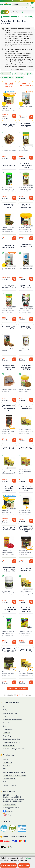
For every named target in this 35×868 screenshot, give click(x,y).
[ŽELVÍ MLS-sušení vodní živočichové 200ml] (9, 381)
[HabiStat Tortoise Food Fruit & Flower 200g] (26, 502)
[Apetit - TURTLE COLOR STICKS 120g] (26, 300)
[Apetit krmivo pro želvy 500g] (9, 139)
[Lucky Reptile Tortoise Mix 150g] (26, 421)
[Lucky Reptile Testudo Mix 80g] (26, 663)
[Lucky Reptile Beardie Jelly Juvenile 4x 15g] (26, 623)
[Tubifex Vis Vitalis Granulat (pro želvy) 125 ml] (26, 381)
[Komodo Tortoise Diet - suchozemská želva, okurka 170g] (9, 663)
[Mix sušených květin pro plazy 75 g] (9, 340)
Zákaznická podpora (10, 805)
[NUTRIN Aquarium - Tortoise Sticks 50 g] (26, 260)
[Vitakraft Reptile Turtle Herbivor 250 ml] (9, 623)
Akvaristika (7, 723)
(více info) (27, 858)
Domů (14, 12)
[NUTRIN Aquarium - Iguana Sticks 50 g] (26, 98)
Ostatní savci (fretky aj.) (11, 742)
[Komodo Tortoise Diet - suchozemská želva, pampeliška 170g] (26, 542)
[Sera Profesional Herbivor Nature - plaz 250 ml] (26, 139)
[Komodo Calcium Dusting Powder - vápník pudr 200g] (9, 583)
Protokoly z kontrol (9, 785)
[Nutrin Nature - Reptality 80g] (26, 340)
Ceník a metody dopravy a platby (14, 772)
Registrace (7, 766)
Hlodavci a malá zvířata (11, 713)
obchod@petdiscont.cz (11, 808)
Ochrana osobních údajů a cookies (14, 775)
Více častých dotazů (17, 69)
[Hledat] (28, 4)
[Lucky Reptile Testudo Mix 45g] (9, 462)
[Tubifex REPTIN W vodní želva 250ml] (9, 542)
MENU (5, 12)
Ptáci (5, 716)
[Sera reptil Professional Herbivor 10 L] (9, 98)
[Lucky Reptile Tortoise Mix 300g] (26, 583)
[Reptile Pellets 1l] (9, 179)
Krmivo (17, 21)
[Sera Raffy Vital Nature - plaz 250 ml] (9, 300)
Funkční (4, 860)
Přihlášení (6, 769)
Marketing (23, 860)
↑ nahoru (28, 695)
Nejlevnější (19, 74)
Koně (5, 726)
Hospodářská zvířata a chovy (13, 720)
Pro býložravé (23, 12)
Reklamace (7, 782)
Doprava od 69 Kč (17, 1)
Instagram (8, 815)
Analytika (13, 860)
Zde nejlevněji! (29, 145)
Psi (4, 707)
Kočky (5, 710)
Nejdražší (29, 74)
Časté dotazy (8, 762)
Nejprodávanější (7, 77)
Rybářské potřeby (9, 746)
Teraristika (6, 21)
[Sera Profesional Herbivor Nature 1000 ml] (26, 179)
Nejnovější (19, 77)
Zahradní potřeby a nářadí (12, 739)
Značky (5, 759)
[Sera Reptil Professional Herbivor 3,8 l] (26, 219)
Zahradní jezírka (8, 729)
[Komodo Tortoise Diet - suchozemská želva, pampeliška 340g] (9, 421)
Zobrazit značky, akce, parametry (17, 17)
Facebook (8, 811)
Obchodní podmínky (9, 779)
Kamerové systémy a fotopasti (14, 749)
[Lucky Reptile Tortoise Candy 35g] (26, 462)
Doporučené (6, 74)
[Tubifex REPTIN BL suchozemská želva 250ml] (9, 219)
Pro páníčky (7, 736)
